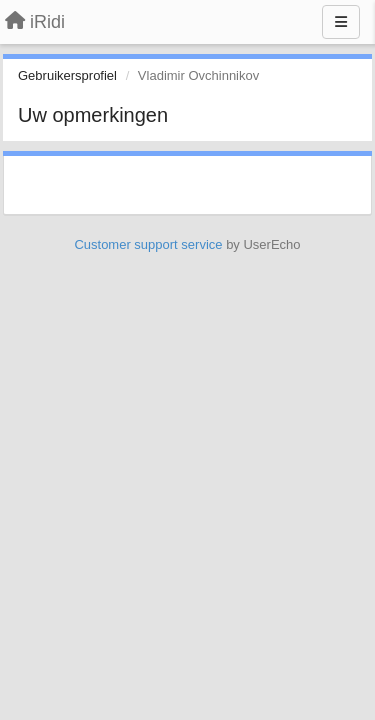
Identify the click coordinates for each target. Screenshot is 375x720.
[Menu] (341, 22)
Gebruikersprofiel (67, 75)
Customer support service (148, 244)
